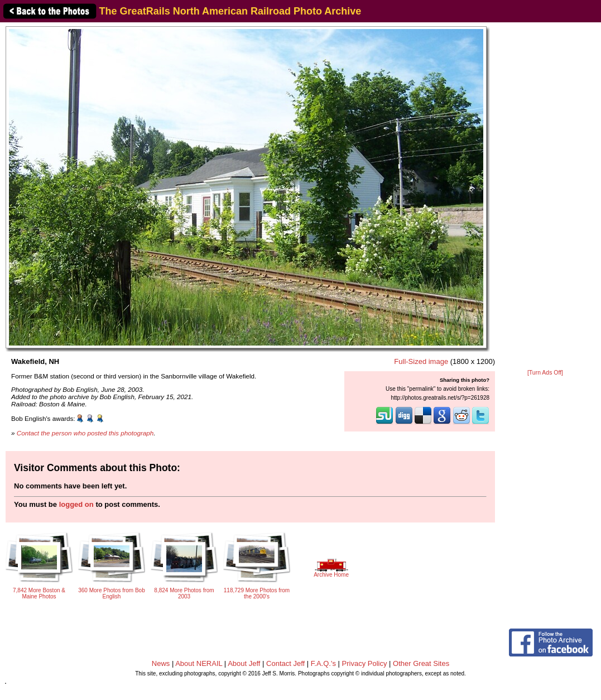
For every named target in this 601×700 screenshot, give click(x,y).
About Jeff (244, 663)
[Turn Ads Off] (545, 373)
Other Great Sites (421, 663)
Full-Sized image (421, 361)
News (161, 663)
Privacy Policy (365, 663)
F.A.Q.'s (323, 663)
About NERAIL (199, 663)
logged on (76, 504)
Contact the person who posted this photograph (85, 433)
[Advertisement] (545, 196)
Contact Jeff (285, 663)
